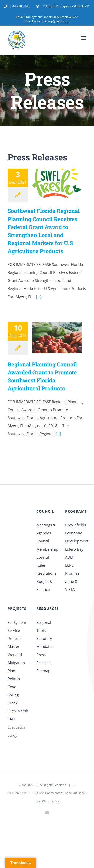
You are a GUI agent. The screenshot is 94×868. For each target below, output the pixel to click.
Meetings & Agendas (46, 529)
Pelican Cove (14, 683)
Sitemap (43, 671)
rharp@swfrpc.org (58, 21)
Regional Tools (44, 626)
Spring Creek (13, 699)
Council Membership (47, 545)
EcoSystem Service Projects (17, 630)
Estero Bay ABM (74, 553)
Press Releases (44, 659)
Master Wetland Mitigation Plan (16, 659)
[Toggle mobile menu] (84, 38)
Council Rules (43, 561)
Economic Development (76, 537)
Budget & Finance (44, 585)
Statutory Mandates (45, 642)
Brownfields (76, 525)
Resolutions (46, 573)
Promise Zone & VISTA (72, 581)
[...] (38, 297)
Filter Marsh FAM (18, 715)
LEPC (69, 565)
